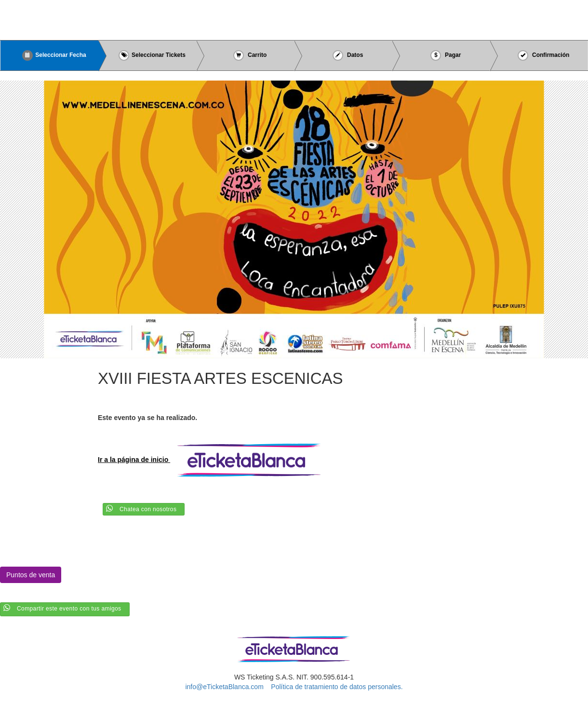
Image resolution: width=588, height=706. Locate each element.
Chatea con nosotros (148, 509)
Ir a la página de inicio (213, 460)
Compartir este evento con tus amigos (69, 609)
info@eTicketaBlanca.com (224, 687)
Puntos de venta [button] (31, 575)
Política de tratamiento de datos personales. (337, 687)
